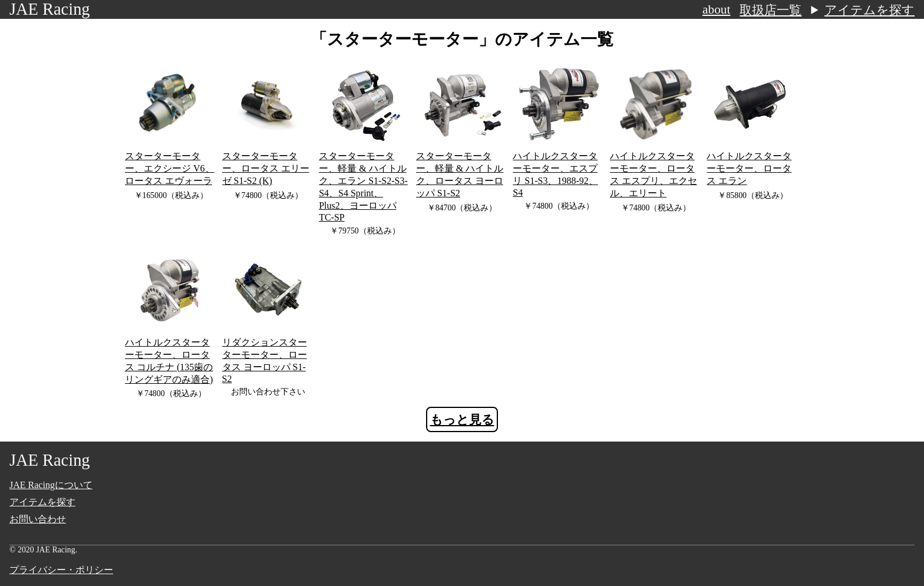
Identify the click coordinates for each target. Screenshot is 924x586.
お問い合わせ (38, 519)
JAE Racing (50, 9)
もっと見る (462, 420)
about (716, 9)
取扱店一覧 (770, 10)
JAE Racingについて (51, 485)
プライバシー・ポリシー (61, 570)
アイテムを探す (869, 10)
